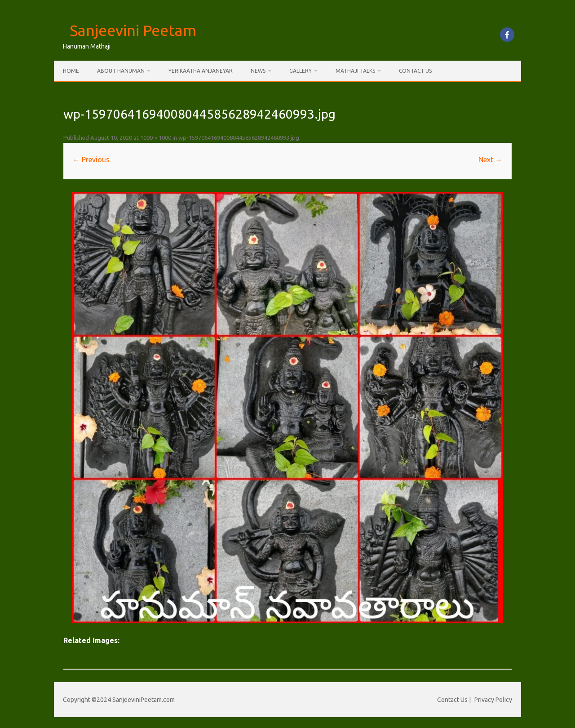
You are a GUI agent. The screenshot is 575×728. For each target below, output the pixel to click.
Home (71, 71)
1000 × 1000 (156, 138)
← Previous (91, 160)
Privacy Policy (493, 700)
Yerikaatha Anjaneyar (201, 71)
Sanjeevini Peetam (133, 30)
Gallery (301, 71)
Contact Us (415, 71)
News (258, 71)
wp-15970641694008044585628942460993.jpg (239, 138)
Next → (490, 160)
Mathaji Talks (355, 71)
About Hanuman (121, 71)
